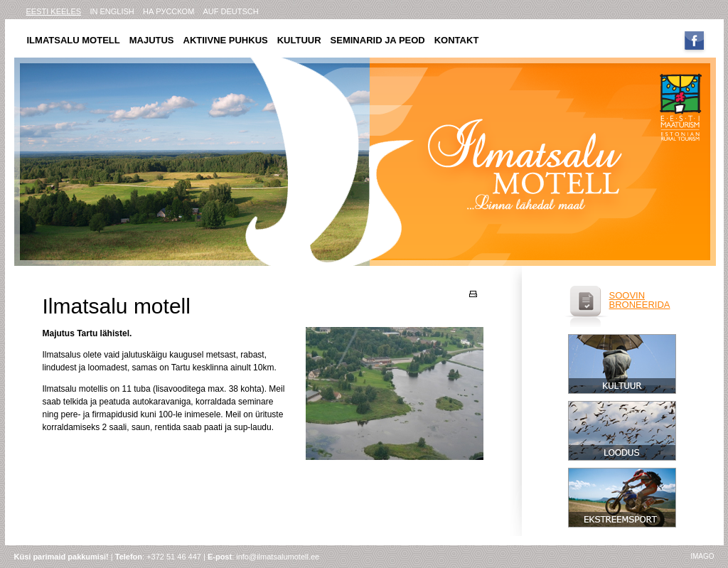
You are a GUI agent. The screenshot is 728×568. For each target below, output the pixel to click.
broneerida (640, 305)
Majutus (152, 40)
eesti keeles (54, 11)
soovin (627, 295)
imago (702, 556)
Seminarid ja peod (378, 40)
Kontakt (457, 40)
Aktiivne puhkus (226, 40)
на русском (168, 11)
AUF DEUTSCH (231, 11)
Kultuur (299, 40)
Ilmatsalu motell (74, 40)
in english (112, 11)
